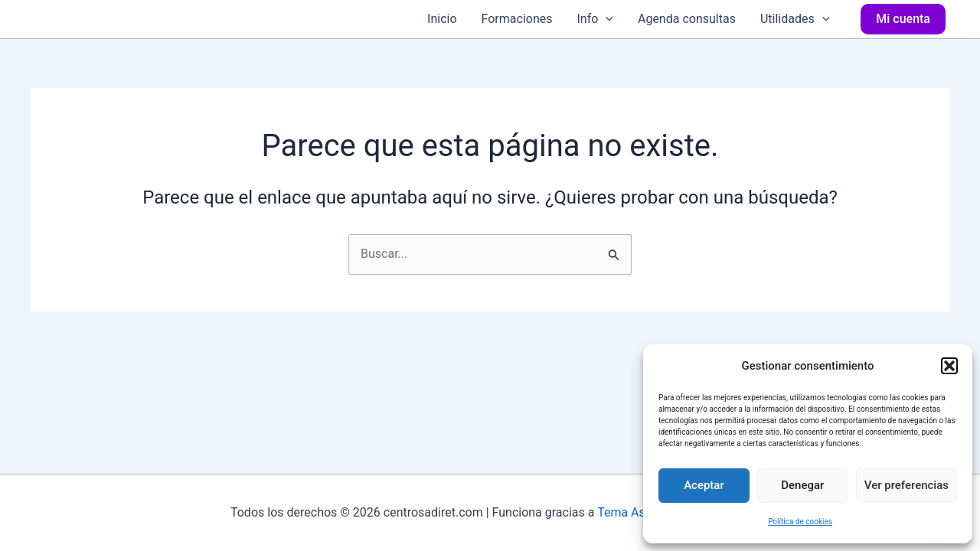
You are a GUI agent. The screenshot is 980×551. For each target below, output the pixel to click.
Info (595, 19)
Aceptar (704, 485)
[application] (606, 19)
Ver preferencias (906, 485)
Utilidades (795, 19)
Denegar (802, 485)
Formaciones (517, 19)
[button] (949, 366)
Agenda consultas (687, 19)
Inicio (442, 19)
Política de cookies (800, 522)
